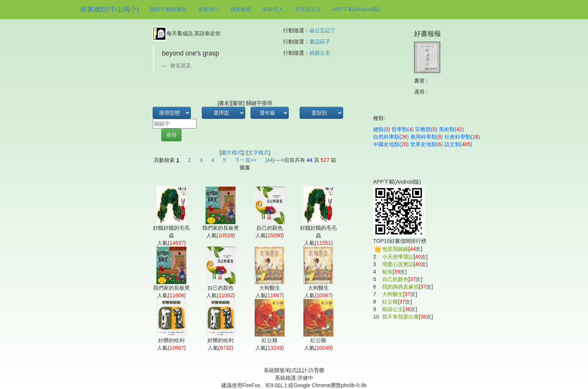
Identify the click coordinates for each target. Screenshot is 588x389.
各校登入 (273, 9)
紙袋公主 (320, 53)
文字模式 (258, 153)
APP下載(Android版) (356, 9)
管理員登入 (308, 9)
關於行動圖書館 (168, 9)
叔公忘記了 (322, 30)
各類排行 (208, 9)
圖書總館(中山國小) (109, 9)
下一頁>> (246, 160)
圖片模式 (232, 153)
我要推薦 (241, 9)
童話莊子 (320, 42)
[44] (270, 160)
